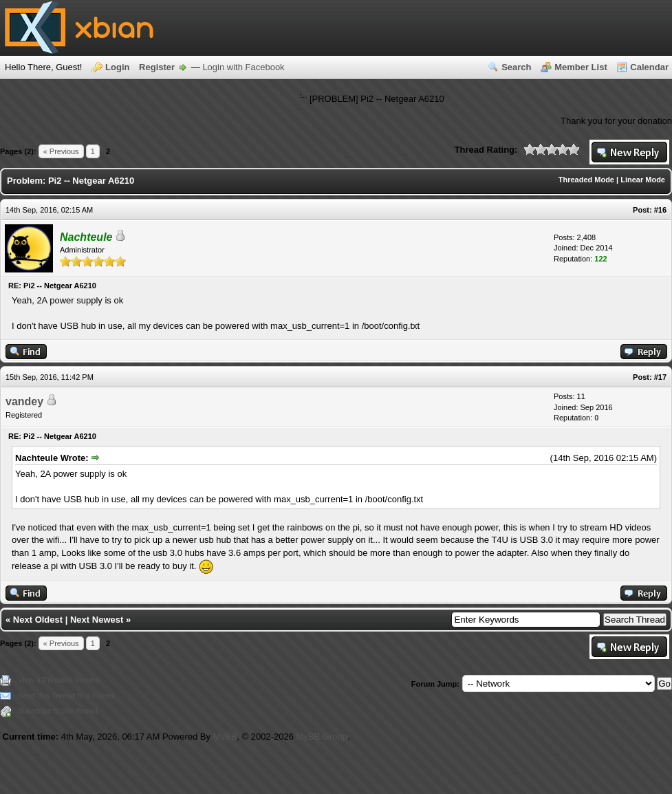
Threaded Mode (586, 180)
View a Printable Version (59, 680)
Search (516, 67)
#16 (660, 210)
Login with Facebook (243, 67)
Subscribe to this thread (58, 711)
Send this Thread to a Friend (66, 696)
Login (117, 67)
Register (157, 67)
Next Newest (97, 620)
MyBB (225, 737)
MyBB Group (322, 737)
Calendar (649, 67)
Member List (581, 67)
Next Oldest (38, 620)
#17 (660, 377)
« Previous (61, 151)
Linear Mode (643, 180)
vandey (24, 401)
